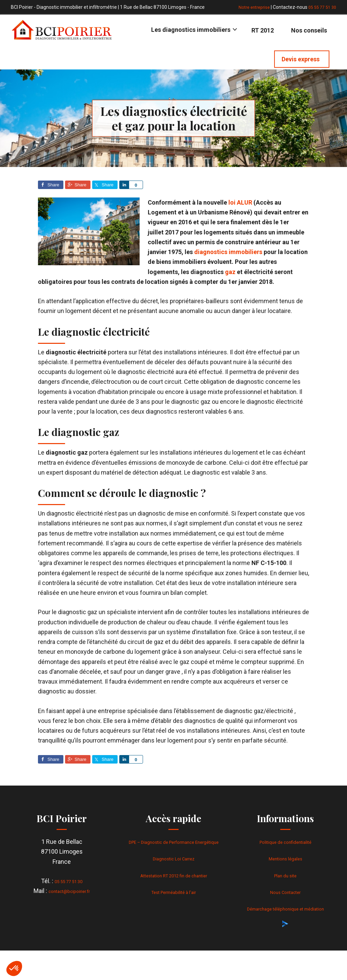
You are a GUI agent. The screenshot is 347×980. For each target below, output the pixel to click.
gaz (230, 272)
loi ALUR (240, 202)
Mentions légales (285, 858)
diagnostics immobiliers (228, 252)
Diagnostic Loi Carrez (173, 868)
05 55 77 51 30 (321, 7)
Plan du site (285, 875)
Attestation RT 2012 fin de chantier (173, 885)
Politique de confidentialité (285, 842)
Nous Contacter (285, 892)
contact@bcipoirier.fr (69, 891)
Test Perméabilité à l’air (174, 902)
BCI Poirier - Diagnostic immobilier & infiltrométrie (62, 30)
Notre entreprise (249, 7)
